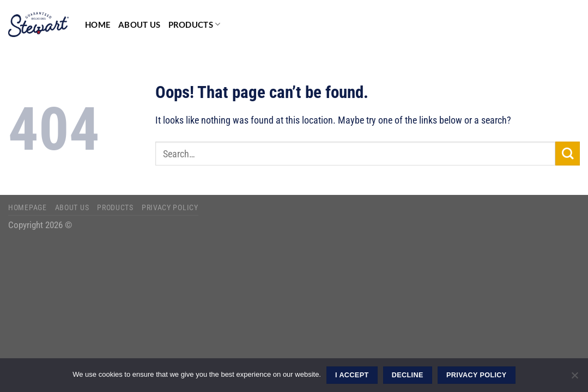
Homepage (28, 207)
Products (195, 24)
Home (98, 24)
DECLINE (408, 375)
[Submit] (568, 154)
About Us (139, 24)
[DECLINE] (574, 378)
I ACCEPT (352, 375)
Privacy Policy (170, 207)
